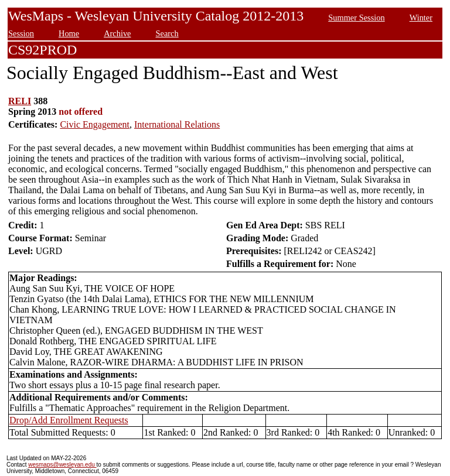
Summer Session (356, 18)
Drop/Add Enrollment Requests (69, 420)
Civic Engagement (95, 124)
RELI (20, 101)
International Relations (177, 124)
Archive (117, 33)
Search (167, 33)
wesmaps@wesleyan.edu (62, 465)
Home (69, 33)
